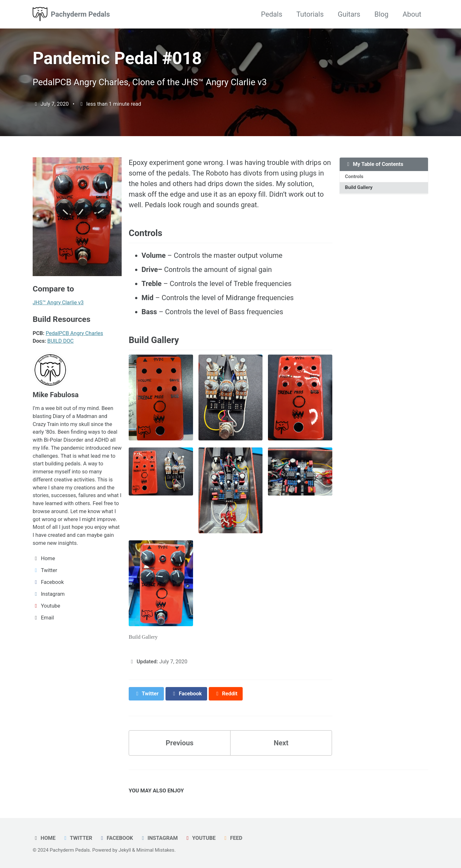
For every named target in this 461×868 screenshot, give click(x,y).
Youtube (200, 838)
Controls (354, 176)
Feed (232, 838)
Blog (381, 14)
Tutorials (310, 14)
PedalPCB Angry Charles (74, 333)
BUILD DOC (61, 341)
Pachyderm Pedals (81, 14)
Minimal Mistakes (155, 850)
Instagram (159, 838)
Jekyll (125, 850)
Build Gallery (359, 187)
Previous (180, 743)
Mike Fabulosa (56, 395)
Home (44, 838)
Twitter (77, 838)
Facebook (116, 838)
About (412, 14)
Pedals (271, 14)
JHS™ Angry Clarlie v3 (58, 303)
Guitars (349, 14)
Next (281, 743)
